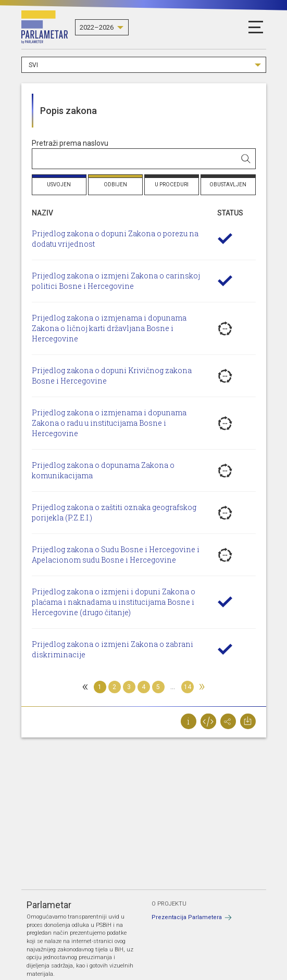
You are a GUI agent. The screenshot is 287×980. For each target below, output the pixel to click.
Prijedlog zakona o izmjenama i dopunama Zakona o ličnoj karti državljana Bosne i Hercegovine (109, 328)
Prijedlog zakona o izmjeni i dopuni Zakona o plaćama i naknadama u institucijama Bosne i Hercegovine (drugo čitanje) (114, 602)
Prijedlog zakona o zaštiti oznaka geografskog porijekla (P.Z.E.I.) (114, 512)
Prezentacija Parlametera (187, 917)
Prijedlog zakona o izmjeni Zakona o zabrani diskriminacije (113, 649)
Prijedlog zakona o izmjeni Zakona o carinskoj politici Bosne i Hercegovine (116, 281)
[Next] (202, 687)
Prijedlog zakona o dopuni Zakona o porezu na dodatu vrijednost (115, 239)
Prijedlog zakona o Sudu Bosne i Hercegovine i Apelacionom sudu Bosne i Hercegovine (116, 555)
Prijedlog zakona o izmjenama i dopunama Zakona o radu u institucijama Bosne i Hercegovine (109, 423)
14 (188, 687)
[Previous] (85, 687)
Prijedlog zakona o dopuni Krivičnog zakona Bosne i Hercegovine (112, 376)
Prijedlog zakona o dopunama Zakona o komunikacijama (103, 470)
